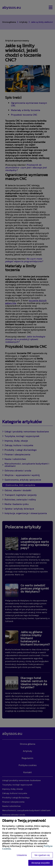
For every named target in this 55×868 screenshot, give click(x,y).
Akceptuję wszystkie (41, 863)
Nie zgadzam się (42, 855)
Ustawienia (22, 855)
